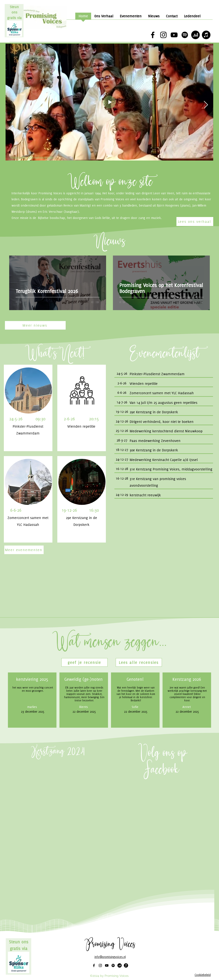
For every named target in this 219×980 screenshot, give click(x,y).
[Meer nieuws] (35, 325)
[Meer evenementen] (24, 550)
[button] (84, 662)
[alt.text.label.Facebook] (153, 35)
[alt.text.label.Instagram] (163, 35)
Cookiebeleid (203, 975)
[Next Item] (206, 105)
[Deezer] (195, 35)
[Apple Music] (206, 35)
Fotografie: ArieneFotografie (32, 158)
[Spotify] (185, 35)
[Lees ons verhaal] (195, 222)
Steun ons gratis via (14, 12)
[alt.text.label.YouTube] (174, 35)
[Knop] (164, 374)
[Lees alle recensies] (139, 662)
